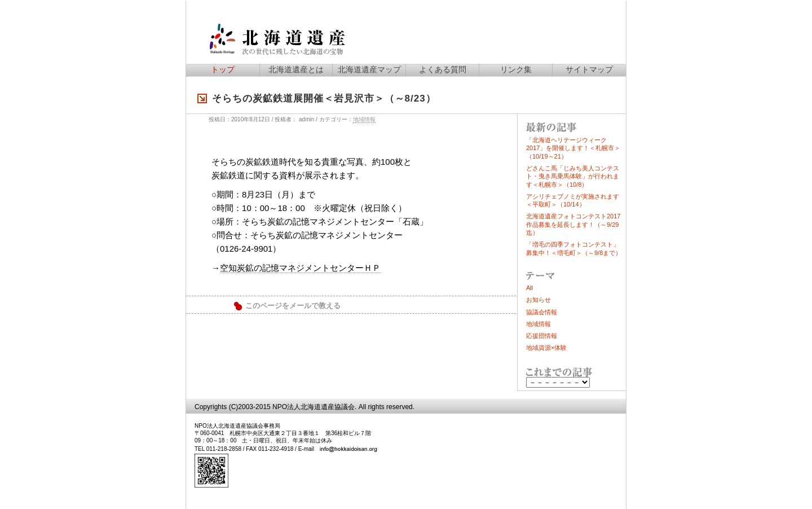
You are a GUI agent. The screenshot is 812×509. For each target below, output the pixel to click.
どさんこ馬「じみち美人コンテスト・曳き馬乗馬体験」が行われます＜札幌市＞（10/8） (573, 176)
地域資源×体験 (546, 348)
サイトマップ (589, 69)
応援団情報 (542, 336)
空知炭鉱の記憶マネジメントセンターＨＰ (300, 268)
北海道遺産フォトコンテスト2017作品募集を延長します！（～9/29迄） (573, 224)
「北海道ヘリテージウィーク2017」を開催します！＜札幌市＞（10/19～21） (573, 148)
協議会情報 (542, 312)
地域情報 (364, 119)
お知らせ (539, 300)
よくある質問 (443, 69)
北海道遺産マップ (369, 69)
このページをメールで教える (293, 306)
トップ (223, 69)
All (529, 288)
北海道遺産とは (296, 69)
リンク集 (516, 69)
